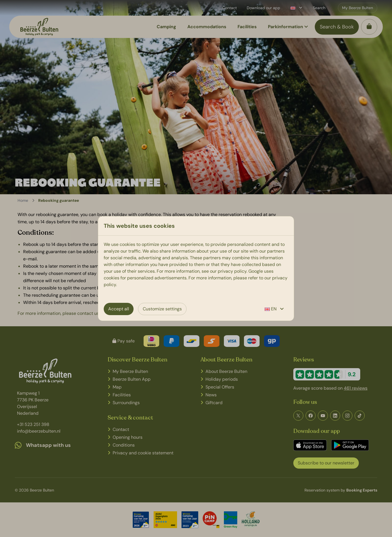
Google (256, 271)
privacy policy (232, 271)
